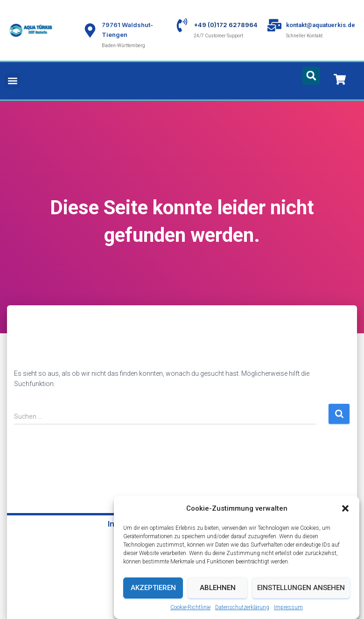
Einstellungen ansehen (301, 589)
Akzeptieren (153, 589)
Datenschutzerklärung (242, 608)
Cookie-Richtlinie (190, 608)
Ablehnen (218, 589)
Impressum (288, 608)
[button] (345, 510)
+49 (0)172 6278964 (226, 25)
